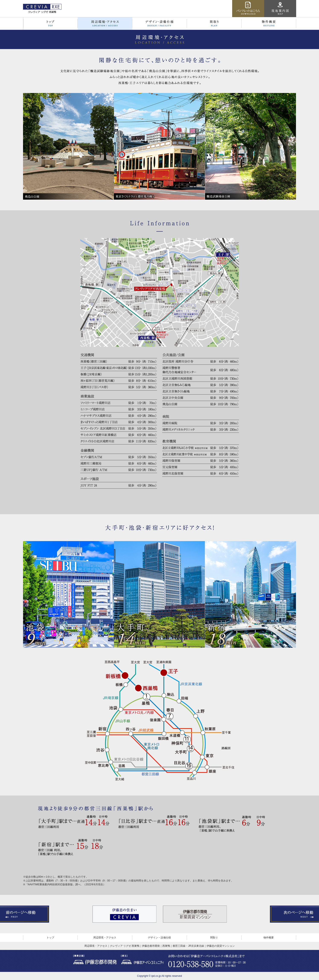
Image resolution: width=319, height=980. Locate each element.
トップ (50, 938)
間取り (214, 938)
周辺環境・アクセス (105, 938)
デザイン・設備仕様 (159, 938)
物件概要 (269, 938)
